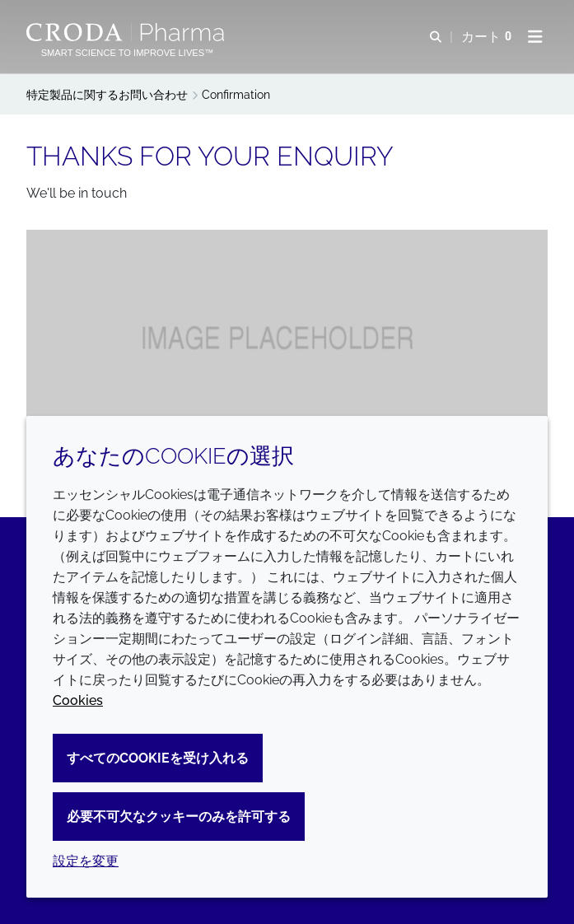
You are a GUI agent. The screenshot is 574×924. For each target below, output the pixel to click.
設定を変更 (86, 861)
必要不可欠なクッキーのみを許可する (179, 817)
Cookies (78, 700)
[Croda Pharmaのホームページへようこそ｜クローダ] (127, 32)
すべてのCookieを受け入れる (158, 758)
